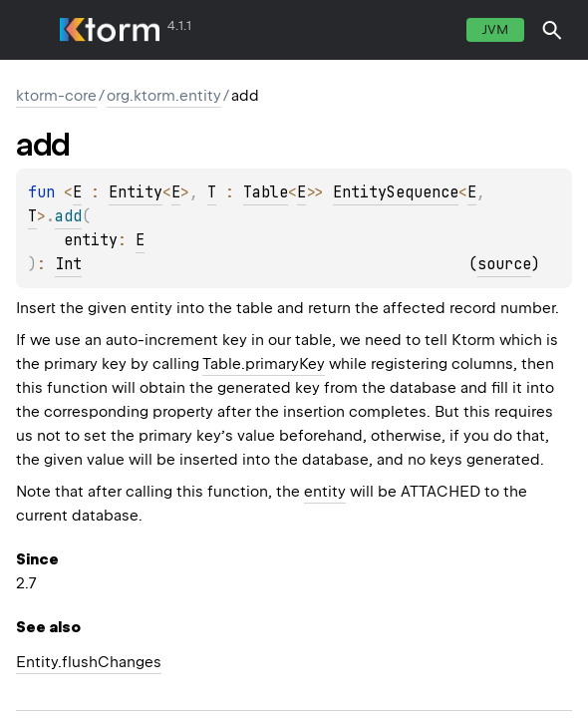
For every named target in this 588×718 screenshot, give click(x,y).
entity (325, 492)
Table (266, 192)
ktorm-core (56, 96)
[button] (552, 30)
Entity (136, 192)
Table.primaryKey (264, 364)
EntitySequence (396, 192)
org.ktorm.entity (164, 96)
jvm (495, 29)
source (504, 264)
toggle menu (30, 30)
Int (68, 264)
